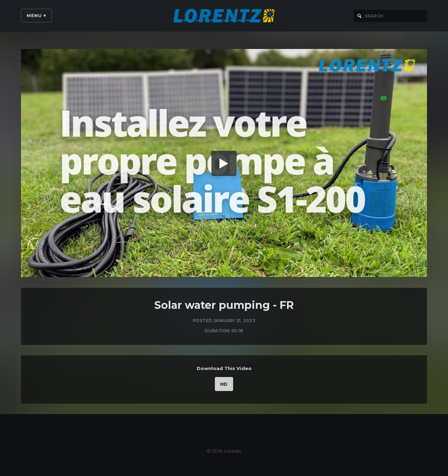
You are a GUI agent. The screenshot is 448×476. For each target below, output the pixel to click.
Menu (36, 15)
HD (224, 386)
